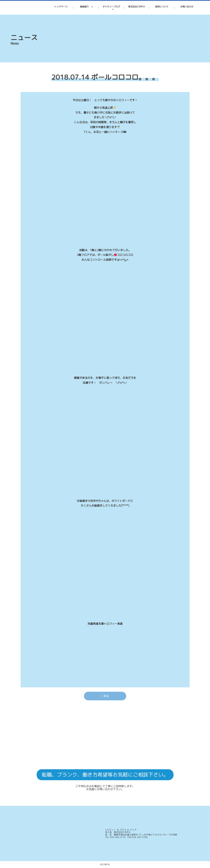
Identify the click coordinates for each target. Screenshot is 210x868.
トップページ (61, 7)
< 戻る (105, 696)
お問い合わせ (187, 7)
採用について (162, 7)
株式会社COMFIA (137, 7)
